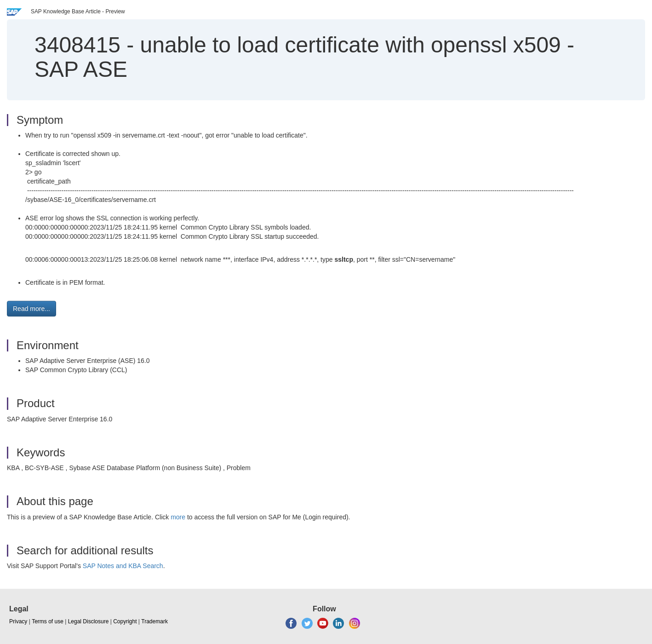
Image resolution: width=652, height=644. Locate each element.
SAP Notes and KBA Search (123, 566)
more (178, 517)
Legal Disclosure (89, 621)
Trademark (154, 621)
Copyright (125, 621)
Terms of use (48, 621)
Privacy (18, 621)
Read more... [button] (31, 309)
